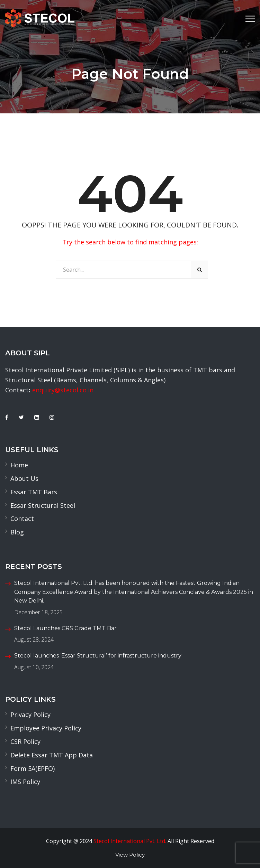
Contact (22, 519)
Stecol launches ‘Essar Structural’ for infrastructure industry (98, 656)
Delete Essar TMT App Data (52, 755)
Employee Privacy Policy (46, 728)
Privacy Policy (30, 715)
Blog (17, 532)
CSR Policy (25, 741)
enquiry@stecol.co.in (63, 390)
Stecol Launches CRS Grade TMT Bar (65, 628)
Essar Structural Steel (43, 505)
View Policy (130, 855)
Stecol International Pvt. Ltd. (130, 841)
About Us (24, 478)
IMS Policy (25, 782)
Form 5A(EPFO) (33, 768)
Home (19, 465)
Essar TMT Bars (34, 492)
